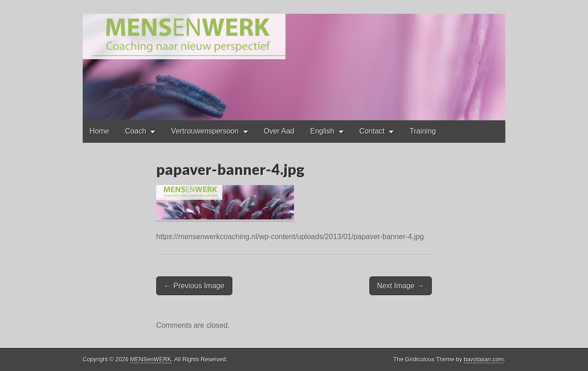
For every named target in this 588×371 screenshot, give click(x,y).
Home (99, 131)
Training (423, 131)
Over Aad (279, 131)
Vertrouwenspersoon (205, 131)
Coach (136, 131)
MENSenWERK (151, 359)
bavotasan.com (484, 359)
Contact (372, 131)
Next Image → (401, 286)
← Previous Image (194, 286)
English (322, 131)
